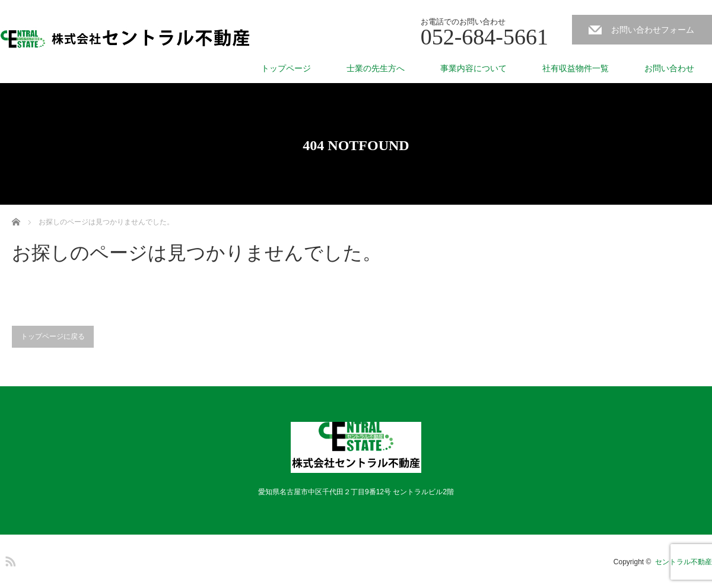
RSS (9, 560)
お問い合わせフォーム (653, 30)
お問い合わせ (669, 68)
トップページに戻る (53, 336)
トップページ (286, 68)
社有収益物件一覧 (576, 68)
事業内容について (473, 68)
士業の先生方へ (376, 68)
